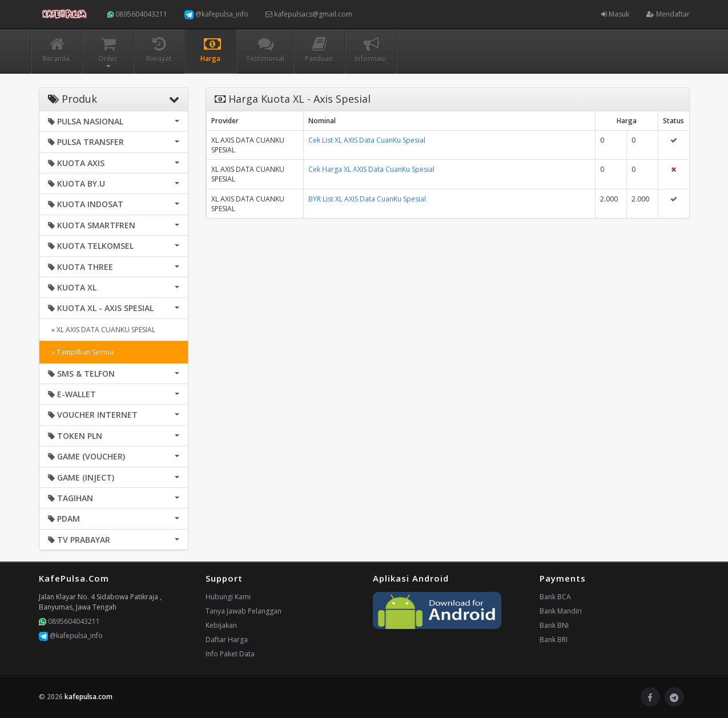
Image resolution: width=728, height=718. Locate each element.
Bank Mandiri (561, 611)
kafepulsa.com (89, 697)
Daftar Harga (227, 640)
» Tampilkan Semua (81, 352)
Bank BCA (555, 597)
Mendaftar (668, 14)
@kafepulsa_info (216, 14)
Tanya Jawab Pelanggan (244, 611)
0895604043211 (137, 14)
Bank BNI (554, 625)
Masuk (615, 14)
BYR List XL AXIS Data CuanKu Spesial (367, 199)
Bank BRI (554, 640)
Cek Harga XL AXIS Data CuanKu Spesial (371, 169)
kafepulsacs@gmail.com (309, 14)
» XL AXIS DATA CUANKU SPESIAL (102, 330)
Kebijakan (221, 625)
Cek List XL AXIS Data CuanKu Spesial (367, 140)
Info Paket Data (230, 654)
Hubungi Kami (228, 597)
